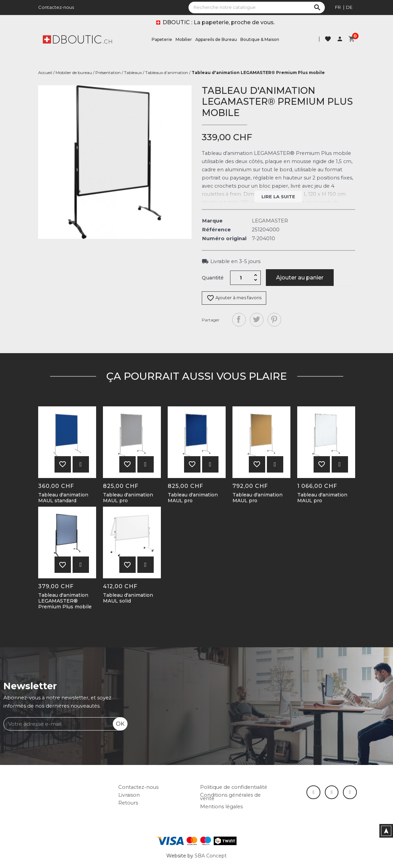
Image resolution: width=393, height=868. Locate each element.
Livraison (129, 795)
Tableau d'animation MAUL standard (63, 498)
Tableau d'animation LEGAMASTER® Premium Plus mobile (65, 601)
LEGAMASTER (270, 221)
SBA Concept (211, 856)
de (349, 7)
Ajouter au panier (300, 278)
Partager (239, 320)
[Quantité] (241, 278)
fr (338, 7)
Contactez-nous (56, 7)
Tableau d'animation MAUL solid (128, 598)
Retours (128, 803)
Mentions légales (221, 807)
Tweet (257, 320)
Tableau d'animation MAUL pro (128, 498)
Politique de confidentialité (234, 787)
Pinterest (274, 320)
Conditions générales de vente (230, 797)
